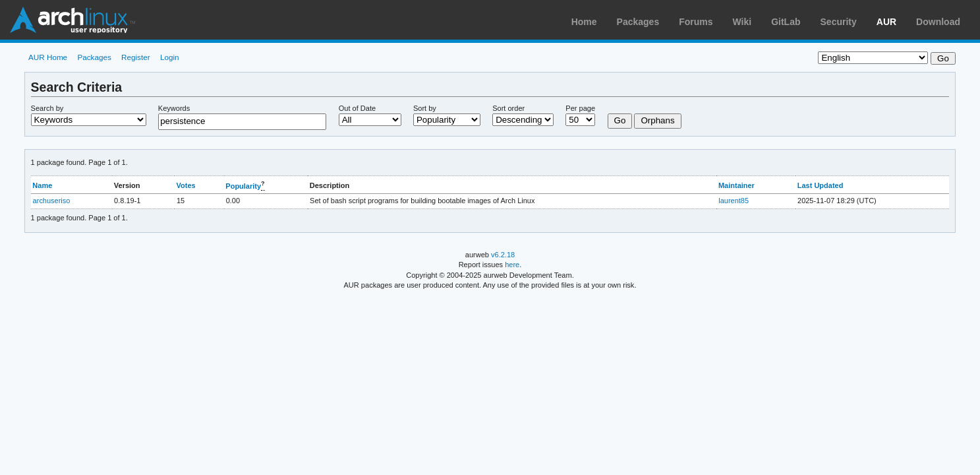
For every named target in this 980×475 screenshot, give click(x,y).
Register (136, 57)
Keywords (174, 108)
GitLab (786, 22)
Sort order (508, 108)
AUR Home (48, 57)
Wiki (742, 22)
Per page (580, 108)
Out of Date (357, 108)
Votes (186, 185)
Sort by (425, 108)
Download (938, 22)
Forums (696, 22)
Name (42, 185)
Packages (638, 22)
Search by (47, 108)
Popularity (243, 186)
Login (170, 57)
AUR (886, 22)
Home (584, 22)
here (512, 265)
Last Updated (821, 185)
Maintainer (736, 185)
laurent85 (734, 201)
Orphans (657, 120)
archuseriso (52, 201)
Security (839, 22)
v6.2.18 (503, 255)
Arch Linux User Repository (72, 20)
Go (620, 120)
